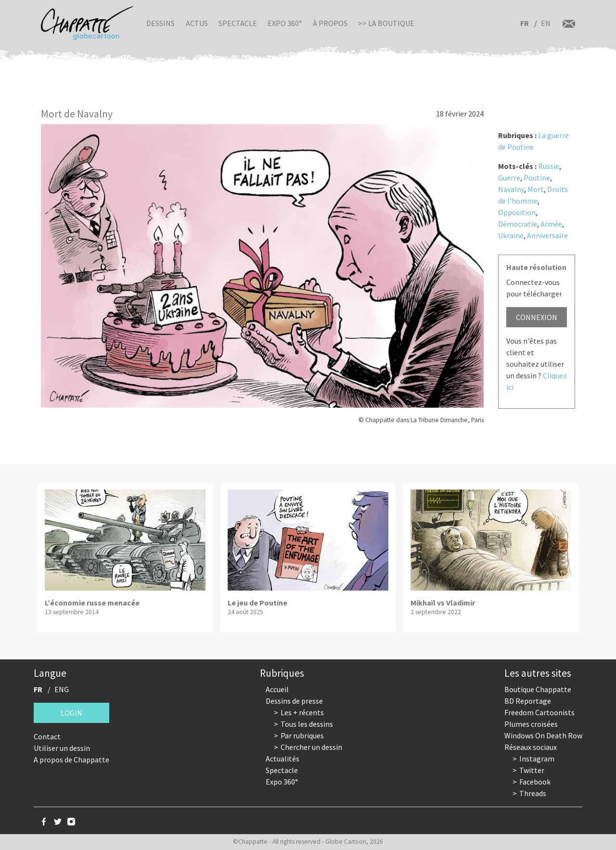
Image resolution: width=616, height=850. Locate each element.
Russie (549, 166)
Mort (536, 189)
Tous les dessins (307, 724)
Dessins (160, 23)
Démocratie (518, 224)
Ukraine (511, 235)
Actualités (282, 759)
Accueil (277, 689)
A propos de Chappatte (71, 760)
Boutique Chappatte (538, 689)
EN (546, 23)
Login (71, 713)
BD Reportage (528, 701)
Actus (197, 23)
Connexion (537, 317)
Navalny (511, 189)
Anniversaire (547, 235)
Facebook (535, 782)
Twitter (532, 770)
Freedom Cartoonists (539, 712)
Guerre (509, 178)
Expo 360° (285, 23)
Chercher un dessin (311, 747)
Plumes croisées (531, 724)
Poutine (537, 178)
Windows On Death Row (543, 735)
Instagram (537, 759)
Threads (533, 793)
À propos (330, 23)
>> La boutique (386, 23)
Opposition (517, 212)
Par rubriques (302, 735)
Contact (47, 736)
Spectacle (238, 23)
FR (525, 23)
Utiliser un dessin (62, 748)
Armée (551, 224)
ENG (62, 689)
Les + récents (302, 712)
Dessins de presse (294, 701)
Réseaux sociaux (531, 747)
